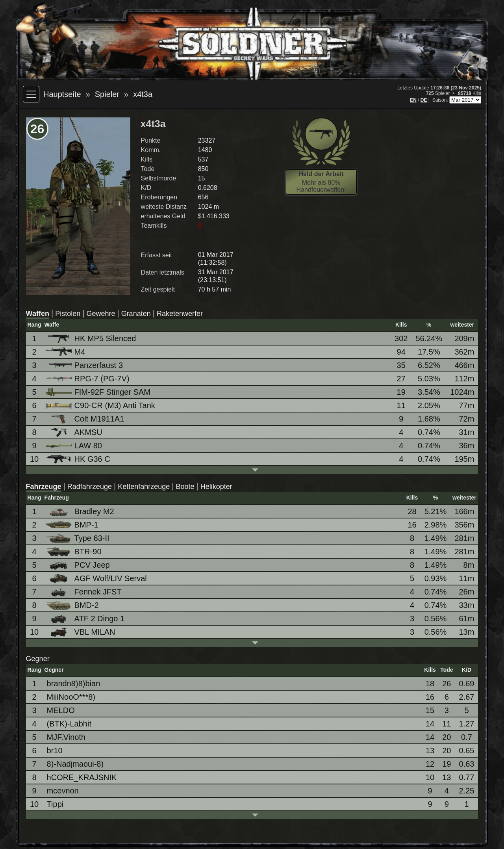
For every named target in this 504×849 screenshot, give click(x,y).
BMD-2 (73, 605)
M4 (66, 352)
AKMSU (75, 432)
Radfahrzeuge (90, 487)
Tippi (55, 804)
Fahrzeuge (44, 487)
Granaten (136, 314)
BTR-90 (74, 552)
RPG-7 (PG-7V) (88, 379)
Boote (185, 487)
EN (413, 100)
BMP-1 (73, 525)
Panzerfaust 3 (85, 365)
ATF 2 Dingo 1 (86, 619)
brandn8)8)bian (74, 684)
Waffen (38, 314)
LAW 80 (74, 446)
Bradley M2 (81, 512)
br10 (55, 751)
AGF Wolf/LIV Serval (97, 579)
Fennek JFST (84, 592)
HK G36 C (79, 459)
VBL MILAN (81, 632)
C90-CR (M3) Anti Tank (101, 405)
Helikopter (216, 487)
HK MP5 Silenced (92, 339)
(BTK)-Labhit (69, 724)
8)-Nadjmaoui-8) (75, 764)
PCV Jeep (78, 565)
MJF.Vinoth (66, 737)
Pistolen (68, 314)
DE (424, 100)
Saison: (441, 100)
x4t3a (143, 94)
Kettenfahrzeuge (144, 487)
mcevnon (63, 791)
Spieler (107, 94)
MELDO (61, 710)
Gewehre (101, 314)
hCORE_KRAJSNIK (82, 777)
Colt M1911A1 (86, 419)
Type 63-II (78, 538)
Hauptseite (62, 94)
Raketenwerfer (180, 314)
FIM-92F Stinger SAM (99, 392)
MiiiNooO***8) (71, 697)
